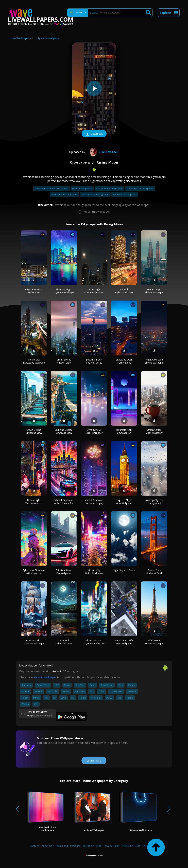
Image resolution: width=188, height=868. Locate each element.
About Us (47, 846)
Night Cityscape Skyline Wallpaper (154, 361)
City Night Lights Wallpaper (124, 291)
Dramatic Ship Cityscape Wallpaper (34, 642)
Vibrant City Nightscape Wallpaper (34, 361)
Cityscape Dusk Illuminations (124, 361)
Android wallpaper (45, 677)
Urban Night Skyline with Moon (94, 291)
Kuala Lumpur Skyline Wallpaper (154, 291)
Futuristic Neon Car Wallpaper (64, 572)
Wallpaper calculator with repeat (51, 189)
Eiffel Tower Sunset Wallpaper (154, 642)
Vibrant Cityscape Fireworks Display (94, 502)
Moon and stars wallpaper (140, 189)
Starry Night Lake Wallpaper (64, 642)
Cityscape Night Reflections (34, 291)
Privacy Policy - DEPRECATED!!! (122, 846)
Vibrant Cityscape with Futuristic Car (64, 502)
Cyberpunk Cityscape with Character (34, 572)
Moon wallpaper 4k (82, 189)
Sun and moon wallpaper (109, 189)
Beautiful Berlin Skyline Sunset (94, 361)
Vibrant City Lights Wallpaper (94, 572)
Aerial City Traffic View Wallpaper (124, 642)
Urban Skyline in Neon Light (64, 361)
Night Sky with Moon (124, 570)
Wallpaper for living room (64, 194)
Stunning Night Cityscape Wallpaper (64, 291)
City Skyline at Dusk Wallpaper (94, 431)
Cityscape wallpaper (48, 38)
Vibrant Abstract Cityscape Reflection (94, 642)
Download (94, 134)
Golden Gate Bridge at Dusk (154, 572)
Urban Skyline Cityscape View (34, 431)
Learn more (94, 760)
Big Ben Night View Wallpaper (124, 502)
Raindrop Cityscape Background (154, 502)
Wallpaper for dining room (95, 194)
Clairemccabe (103, 152)
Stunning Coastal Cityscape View (64, 431)
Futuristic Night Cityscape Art (124, 431)
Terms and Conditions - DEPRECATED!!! (78, 846)
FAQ (145, 846)
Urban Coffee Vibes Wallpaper (154, 431)
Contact (34, 846)
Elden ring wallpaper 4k (125, 194)
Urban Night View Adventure (34, 502)
